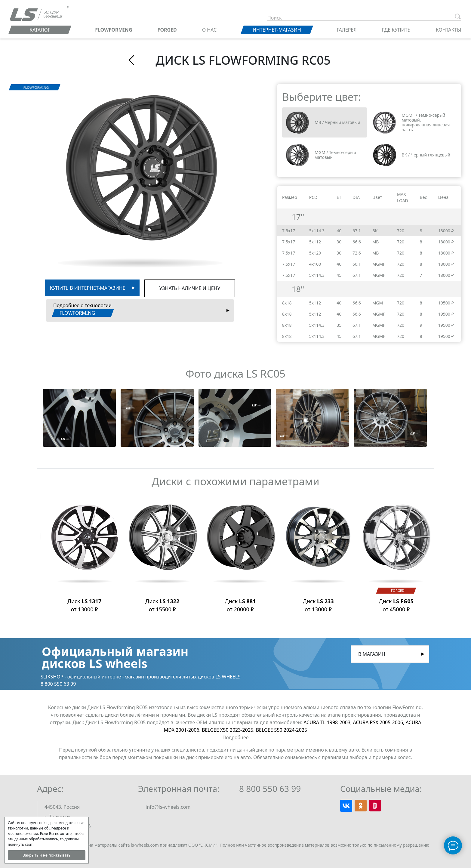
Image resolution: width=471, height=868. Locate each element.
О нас (209, 30)
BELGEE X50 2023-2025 (229, 730)
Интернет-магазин (277, 30)
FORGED (167, 30)
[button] (79, 418)
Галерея (347, 30)
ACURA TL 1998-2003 (328, 722)
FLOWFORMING (114, 30)
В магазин (372, 654)
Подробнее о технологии (83, 309)
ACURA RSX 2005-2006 (379, 722)
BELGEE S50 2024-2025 (282, 730)
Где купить (396, 30)
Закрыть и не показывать (46, 855)
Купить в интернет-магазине (88, 288)
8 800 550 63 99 (270, 789)
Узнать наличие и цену (190, 288)
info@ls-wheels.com (168, 807)
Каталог (40, 30)
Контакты (448, 30)
